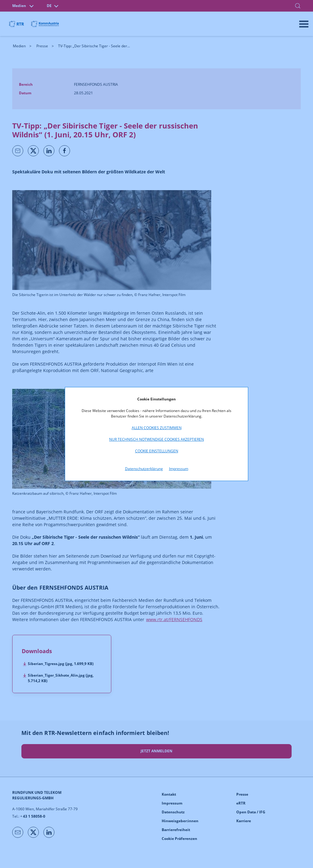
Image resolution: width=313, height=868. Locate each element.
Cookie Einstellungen (157, 451)
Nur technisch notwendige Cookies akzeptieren (156, 439)
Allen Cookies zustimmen (157, 428)
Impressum (179, 469)
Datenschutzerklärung (144, 469)
